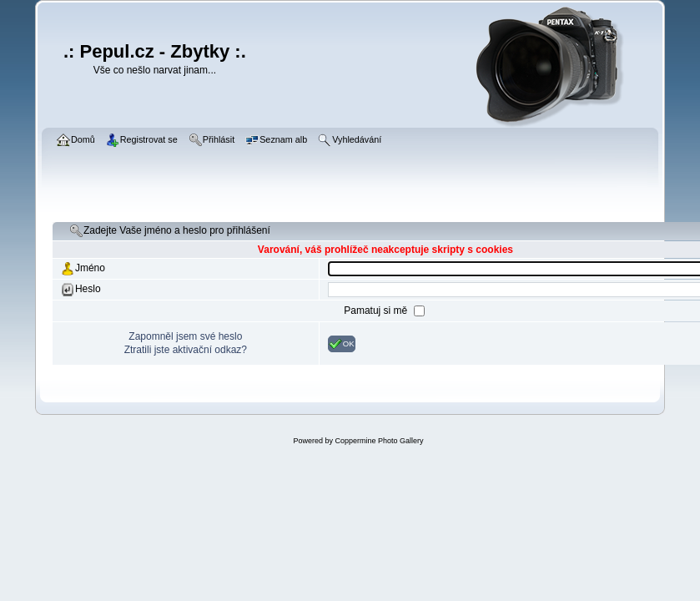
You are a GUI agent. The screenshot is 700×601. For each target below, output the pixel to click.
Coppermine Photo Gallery (379, 441)
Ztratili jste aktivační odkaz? (186, 350)
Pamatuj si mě (377, 311)
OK (342, 344)
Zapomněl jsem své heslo (185, 336)
